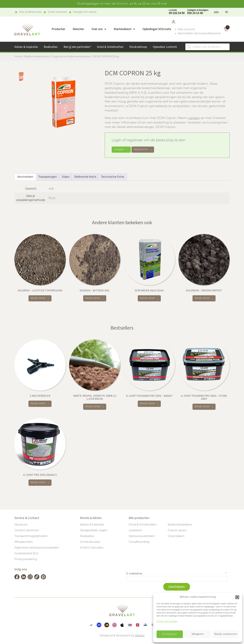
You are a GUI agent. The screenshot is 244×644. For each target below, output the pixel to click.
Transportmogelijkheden (31, 536)
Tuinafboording (139, 542)
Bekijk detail (40, 298)
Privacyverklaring (26, 559)
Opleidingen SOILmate (157, 29)
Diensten (78, 29)
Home (18, 57)
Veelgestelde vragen (94, 531)
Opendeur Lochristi (165, 47)
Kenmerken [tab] (25, 177)
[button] (237, 597)
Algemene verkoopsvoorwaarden (37, 548)
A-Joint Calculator (92, 548)
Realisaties (51, 47)
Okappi (140, 636)
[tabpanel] (64, 102)
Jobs (216, 12)
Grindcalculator (90, 542)
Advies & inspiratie (26, 47)
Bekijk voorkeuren (226, 634)
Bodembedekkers (180, 525)
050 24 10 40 (198, 12)
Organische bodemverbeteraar (71, 57)
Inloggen (121, 150)
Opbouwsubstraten (142, 536)
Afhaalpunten (24, 542)
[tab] (21, 76)
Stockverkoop (138, 47)
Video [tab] (66, 177)
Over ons (97, 29)
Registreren (143, 150)
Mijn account (186, 30)
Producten (58, 29)
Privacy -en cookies (167, 621)
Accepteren (170, 634)
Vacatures (21, 525)
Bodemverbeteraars (37, 57)
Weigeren (198, 634)
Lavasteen (135, 531)
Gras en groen (177, 531)
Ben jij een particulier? (77, 47)
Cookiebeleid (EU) (26, 554)
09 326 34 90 (177, 12)
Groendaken (176, 536)
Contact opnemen (27, 531)
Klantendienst (123, 29)
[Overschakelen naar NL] (227, 12)
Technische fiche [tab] (113, 177)
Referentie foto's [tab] (85, 177)
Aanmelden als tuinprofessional (199, 34)
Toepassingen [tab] (48, 177)
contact (194, 118)
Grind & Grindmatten (110, 47)
